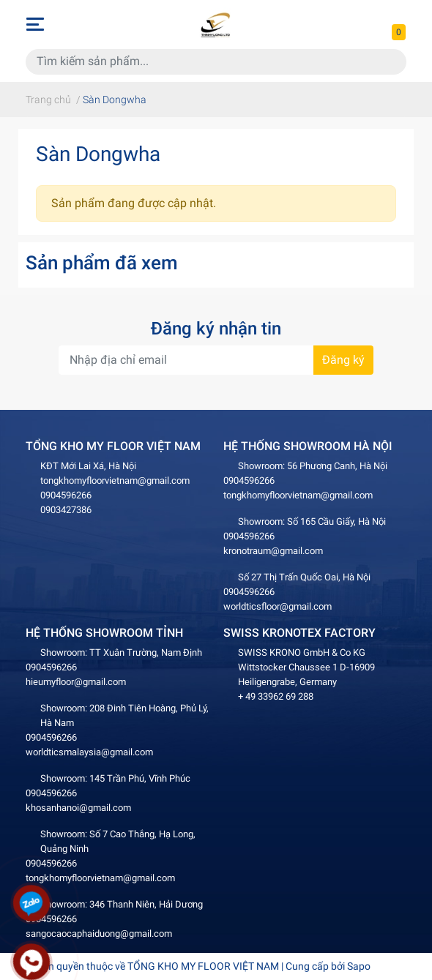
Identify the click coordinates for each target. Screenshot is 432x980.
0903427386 (66, 510)
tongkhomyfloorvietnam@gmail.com (115, 480)
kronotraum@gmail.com (273, 551)
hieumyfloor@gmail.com (76, 682)
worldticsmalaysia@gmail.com (89, 752)
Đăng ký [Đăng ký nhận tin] (343, 360)
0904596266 (66, 495)
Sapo (359, 966)
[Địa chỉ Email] (216, 360)
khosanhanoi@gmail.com (78, 808)
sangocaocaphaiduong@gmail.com (99, 934)
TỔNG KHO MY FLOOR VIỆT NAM (203, 966)
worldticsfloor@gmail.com (278, 606)
